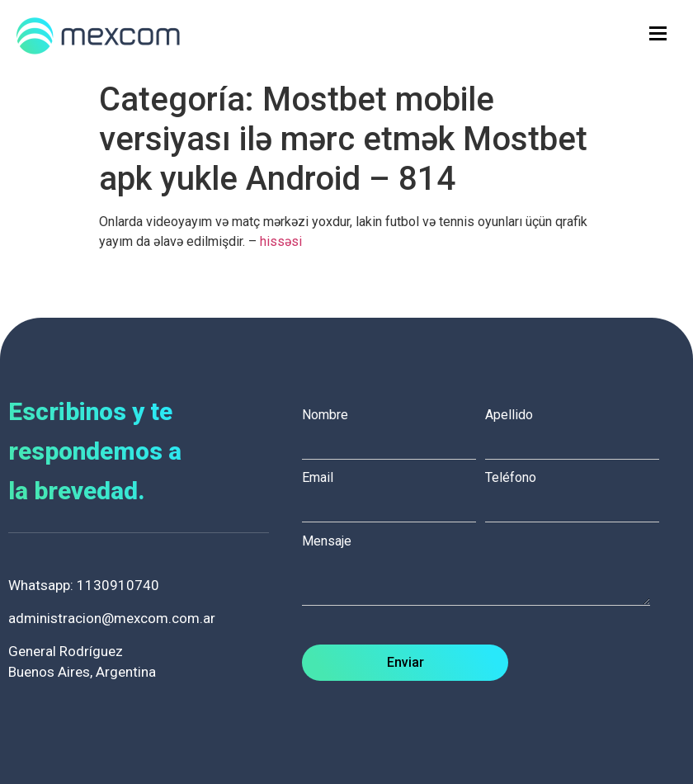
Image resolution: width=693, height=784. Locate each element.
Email (394, 492)
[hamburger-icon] (658, 33)
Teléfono (577, 492)
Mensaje (484, 571)
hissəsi (281, 241)
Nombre (394, 429)
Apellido (577, 429)
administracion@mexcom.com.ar (112, 618)
